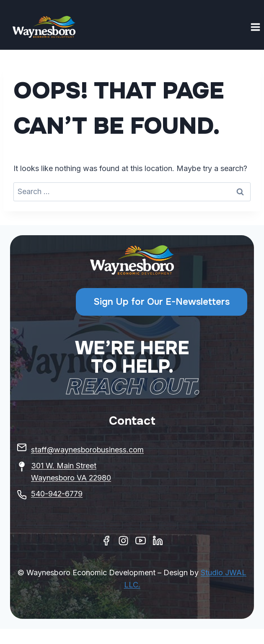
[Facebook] (106, 541)
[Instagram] (123, 541)
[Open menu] (255, 27)
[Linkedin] (158, 541)
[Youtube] (141, 541)
